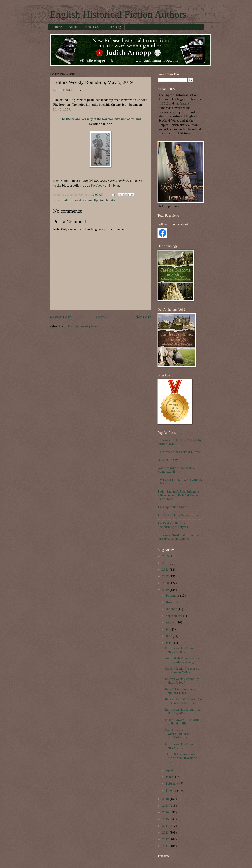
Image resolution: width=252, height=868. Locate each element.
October (172, 609)
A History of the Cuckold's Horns (179, 452)
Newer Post (60, 317)
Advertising (113, 27)
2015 (166, 819)
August (171, 623)
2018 (166, 799)
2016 (166, 813)
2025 (166, 556)
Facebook (98, 186)
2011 (166, 846)
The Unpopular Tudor (172, 507)
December (173, 596)
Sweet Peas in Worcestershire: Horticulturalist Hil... (180, 734)
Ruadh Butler (108, 201)
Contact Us (91, 27)
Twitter (114, 186)
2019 (166, 590)
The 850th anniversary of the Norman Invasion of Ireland (100, 119)
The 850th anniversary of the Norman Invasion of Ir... (182, 758)
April (170, 770)
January (172, 791)
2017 (166, 806)
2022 (166, 577)
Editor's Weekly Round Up (81, 201)
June (169, 636)
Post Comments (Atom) (83, 327)
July (169, 629)
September (174, 616)
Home (58, 27)
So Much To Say (168, 460)
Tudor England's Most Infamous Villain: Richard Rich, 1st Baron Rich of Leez (179, 495)
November (173, 602)
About (73, 27)
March (170, 777)
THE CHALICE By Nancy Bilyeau (179, 515)
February (173, 784)
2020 (166, 583)
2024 (166, 563)
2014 (166, 826)
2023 (166, 570)
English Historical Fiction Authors (118, 14)
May (169, 643)
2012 (166, 839)
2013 (166, 833)
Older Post (141, 317)
